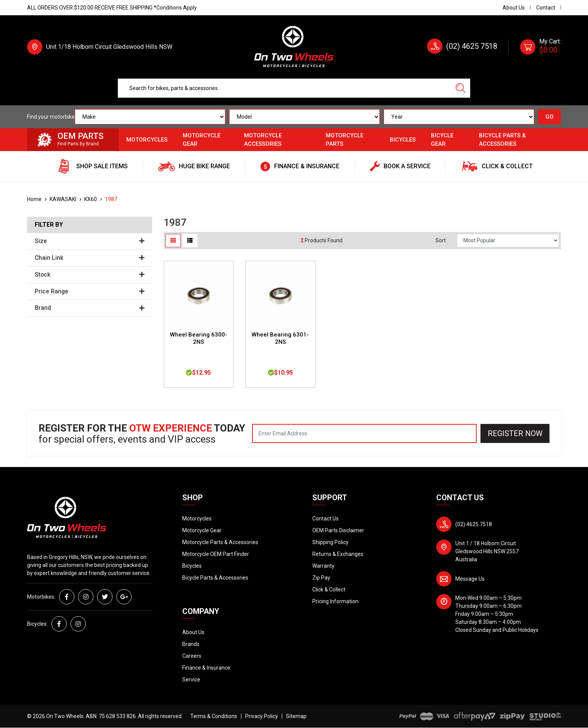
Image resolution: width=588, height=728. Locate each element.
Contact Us (325, 519)
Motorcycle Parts (345, 140)
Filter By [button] (49, 225)
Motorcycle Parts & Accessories (220, 542)
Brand (90, 308)
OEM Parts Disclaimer (338, 530)
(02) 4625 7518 (472, 46)
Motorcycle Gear (202, 140)
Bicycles (403, 140)
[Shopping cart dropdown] (541, 47)
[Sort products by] (508, 241)
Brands (191, 644)
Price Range (90, 292)
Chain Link (90, 258)
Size (90, 241)
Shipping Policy (330, 542)
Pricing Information (335, 601)
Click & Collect (329, 589)
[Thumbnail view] (173, 241)
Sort (441, 240)
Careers (192, 656)
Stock (90, 275)
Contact (546, 8)
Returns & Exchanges (338, 554)
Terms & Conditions (214, 716)
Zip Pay (321, 578)
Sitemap (296, 716)
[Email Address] (364, 433)
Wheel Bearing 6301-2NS (280, 338)
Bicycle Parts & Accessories (502, 140)
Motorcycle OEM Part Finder (216, 554)
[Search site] (461, 88)
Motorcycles (147, 140)
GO (549, 117)
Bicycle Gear (442, 140)
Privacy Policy (262, 716)
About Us (514, 8)
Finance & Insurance (206, 668)
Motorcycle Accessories (263, 140)
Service (191, 680)
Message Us (470, 579)
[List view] (190, 241)
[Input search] (284, 88)
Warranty (323, 566)
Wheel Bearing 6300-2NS (199, 338)
